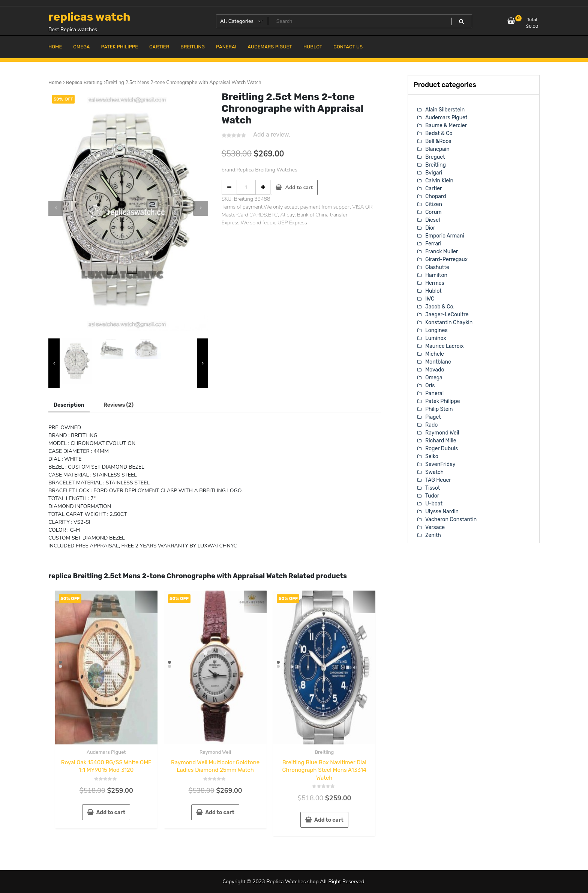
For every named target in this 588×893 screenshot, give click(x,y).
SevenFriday (440, 464)
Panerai (434, 393)
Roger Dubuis (442, 449)
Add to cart (299, 187)
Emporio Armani (445, 236)
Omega (434, 378)
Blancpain (437, 149)
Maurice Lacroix (444, 346)
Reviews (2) (118, 405)
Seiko (432, 456)
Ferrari (433, 244)
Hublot (433, 291)
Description (69, 405)
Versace (435, 527)
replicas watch (89, 17)
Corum (433, 212)
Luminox (436, 338)
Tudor (432, 496)
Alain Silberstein (445, 110)
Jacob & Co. (440, 307)
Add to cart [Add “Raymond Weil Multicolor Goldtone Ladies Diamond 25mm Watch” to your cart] (220, 813)
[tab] (69, 405)
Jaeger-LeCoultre (447, 315)
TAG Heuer (438, 480)
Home (55, 82)
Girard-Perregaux (446, 259)
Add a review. (272, 135)
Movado (435, 370)
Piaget (433, 417)
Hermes (435, 283)
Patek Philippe (443, 401)
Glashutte (437, 267)
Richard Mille (441, 441)
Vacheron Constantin (451, 519)
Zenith (433, 535)
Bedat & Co (439, 133)
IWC (430, 299)
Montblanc (438, 362)
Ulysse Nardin (442, 512)
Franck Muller (442, 252)
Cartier (433, 189)
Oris (430, 386)
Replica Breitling (84, 82)
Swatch (434, 472)
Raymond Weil (215, 752)
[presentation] (56, 208)
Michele (435, 354)
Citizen (434, 204)
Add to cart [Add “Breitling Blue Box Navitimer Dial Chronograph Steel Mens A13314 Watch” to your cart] (329, 820)
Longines (436, 330)
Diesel (433, 220)
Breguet (435, 157)
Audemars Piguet (106, 752)
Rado (431, 425)
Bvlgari (434, 173)
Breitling (324, 752)
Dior (430, 228)
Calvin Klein (439, 181)
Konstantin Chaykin (449, 322)
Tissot (433, 488)
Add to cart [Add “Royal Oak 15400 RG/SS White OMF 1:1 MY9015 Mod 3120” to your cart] (111, 813)
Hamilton (436, 275)
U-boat (434, 504)
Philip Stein (439, 409)
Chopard (436, 196)
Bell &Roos (438, 141)
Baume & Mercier (446, 126)
